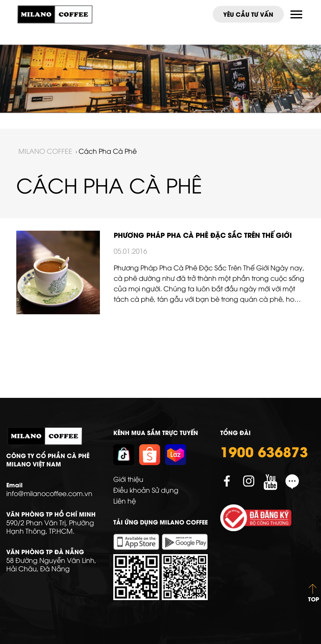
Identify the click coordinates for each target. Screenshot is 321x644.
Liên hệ (125, 501)
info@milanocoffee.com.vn (49, 493)
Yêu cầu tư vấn (248, 14)
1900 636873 (264, 451)
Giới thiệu (128, 479)
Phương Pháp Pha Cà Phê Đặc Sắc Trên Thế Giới (203, 235)
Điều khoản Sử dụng (146, 490)
